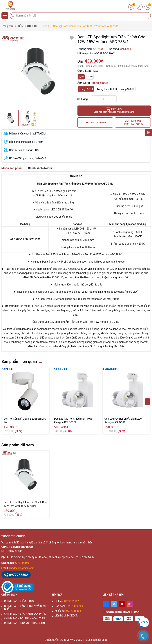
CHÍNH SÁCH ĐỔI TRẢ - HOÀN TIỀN (25, 618)
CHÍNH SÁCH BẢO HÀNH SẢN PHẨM (25, 614)
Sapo (105, 640)
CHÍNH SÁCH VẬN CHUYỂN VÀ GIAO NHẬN (25, 607)
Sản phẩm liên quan (19, 362)
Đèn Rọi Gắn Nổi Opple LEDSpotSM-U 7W (25, 421)
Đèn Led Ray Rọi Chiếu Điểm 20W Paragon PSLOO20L (123, 421)
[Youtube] (122, 604)
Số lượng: (83, 99)
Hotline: (67, 601)
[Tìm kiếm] (13, 16)
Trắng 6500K (86, 89)
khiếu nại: (68, 611)
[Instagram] (130, 604)
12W (81, 77)
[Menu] (5, 16)
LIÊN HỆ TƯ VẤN (133, 122)
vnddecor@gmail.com (22, 568)
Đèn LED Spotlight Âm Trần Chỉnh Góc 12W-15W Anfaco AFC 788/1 (25, 504)
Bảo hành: (69, 606)
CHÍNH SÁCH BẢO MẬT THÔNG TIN (25, 623)
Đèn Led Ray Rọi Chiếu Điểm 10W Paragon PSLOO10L (73, 421)
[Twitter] (114, 604)
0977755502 (22, 563)
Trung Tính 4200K (107, 89)
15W (90, 77)
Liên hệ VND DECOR (66, 616)
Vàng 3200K (128, 89)
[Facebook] (106, 604)
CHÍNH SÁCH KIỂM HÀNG (19, 601)
